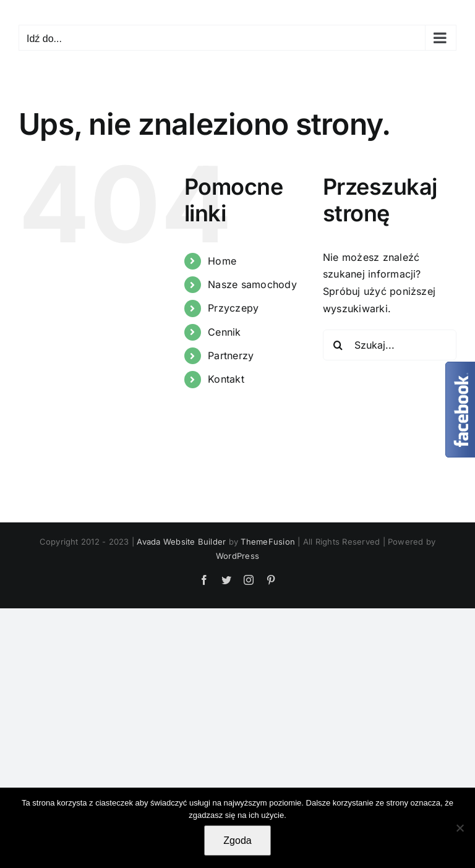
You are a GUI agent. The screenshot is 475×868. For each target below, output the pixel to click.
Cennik (224, 332)
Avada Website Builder (181, 542)
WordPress (237, 556)
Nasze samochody (252, 284)
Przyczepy (233, 308)
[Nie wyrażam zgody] (460, 828)
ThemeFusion (268, 542)
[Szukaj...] (390, 345)
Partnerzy (231, 355)
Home (222, 261)
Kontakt (226, 379)
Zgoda (237, 840)
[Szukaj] (338, 345)
